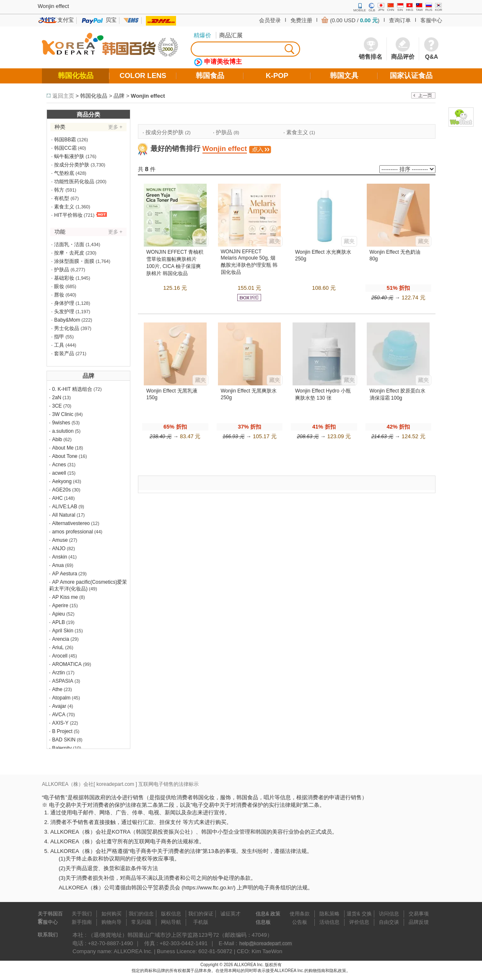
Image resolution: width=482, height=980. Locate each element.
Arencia (61, 639)
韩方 (59, 190)
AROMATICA (67, 664)
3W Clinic (63, 414)
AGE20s (61, 490)
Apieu (58, 614)
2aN (57, 398)
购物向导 (111, 922)
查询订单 (400, 20)
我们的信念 (141, 914)
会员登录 (270, 20)
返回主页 (63, 96)
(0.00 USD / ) (355, 20)
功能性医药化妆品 (74, 182)
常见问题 (141, 922)
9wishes (61, 423)
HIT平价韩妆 (68, 215)
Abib (57, 439)
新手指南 (82, 922)
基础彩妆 (64, 278)
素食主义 (64, 207)
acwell (59, 473)
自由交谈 (389, 922)
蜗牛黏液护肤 (69, 156)
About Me (63, 448)
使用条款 (300, 914)
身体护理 (64, 303)
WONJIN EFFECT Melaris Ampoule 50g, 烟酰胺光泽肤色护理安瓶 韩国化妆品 (249, 262)
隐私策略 (329, 914)
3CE (57, 406)
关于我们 (82, 914)
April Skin (63, 631)
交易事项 (419, 914)
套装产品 (64, 354)
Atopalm (61, 698)
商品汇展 (231, 35)
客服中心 (431, 20)
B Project (62, 731)
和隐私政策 (336, 971)
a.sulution (63, 431)
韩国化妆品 (94, 96)
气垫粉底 (64, 173)
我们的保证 (201, 914)
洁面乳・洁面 (69, 244)
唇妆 (59, 295)
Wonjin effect (148, 96)
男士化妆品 (67, 328)
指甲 (59, 337)
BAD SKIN (64, 740)
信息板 (263, 922)
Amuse (60, 540)
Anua (58, 565)
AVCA (59, 715)
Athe (57, 689)
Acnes (59, 465)
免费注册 (301, 20)
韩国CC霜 (65, 148)
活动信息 (329, 922)
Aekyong (62, 481)
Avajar (59, 706)
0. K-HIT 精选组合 (72, 389)
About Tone (65, 456)
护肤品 (62, 270)
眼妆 (59, 286)
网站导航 (171, 922)
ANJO (59, 548)
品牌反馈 (419, 922)
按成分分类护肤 (72, 165)
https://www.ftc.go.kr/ (209, 888)
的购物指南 (315, 971)
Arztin (58, 673)
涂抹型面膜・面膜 (74, 261)
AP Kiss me (65, 597)
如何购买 (111, 914)
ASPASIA (62, 681)
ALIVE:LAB (65, 507)
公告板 (300, 922)
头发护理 (64, 312)
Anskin (60, 557)
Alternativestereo (71, 523)
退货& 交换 (359, 914)
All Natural (63, 515)
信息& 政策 (268, 914)
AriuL (58, 647)
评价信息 (359, 922)
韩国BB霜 (65, 140)
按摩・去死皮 (69, 253)
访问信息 (389, 914)
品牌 (119, 96)
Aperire (60, 606)
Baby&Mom (67, 320)
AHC (57, 498)
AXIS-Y (60, 723)
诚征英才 (231, 914)
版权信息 (171, 914)
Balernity (62, 748)
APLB (58, 622)
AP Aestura (65, 574)
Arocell (60, 656)
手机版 (201, 922)
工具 (59, 345)
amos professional (72, 532)
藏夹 (200, 241)
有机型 (62, 198)
